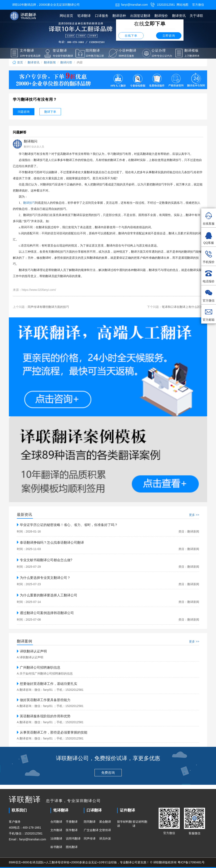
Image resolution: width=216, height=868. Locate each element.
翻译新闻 (50, 62)
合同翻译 (56, 822)
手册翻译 (72, 822)
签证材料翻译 (140, 824)
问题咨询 (24, 112)
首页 (18, 62)
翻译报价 (161, 16)
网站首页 (66, 16)
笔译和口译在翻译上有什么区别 (182, 307)
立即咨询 (169, 36)
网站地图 (182, 5)
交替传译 (105, 830)
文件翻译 (56, 830)
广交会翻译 (91, 830)
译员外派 (105, 838)
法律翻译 (56, 838)
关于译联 (196, 16)
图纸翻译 (72, 847)
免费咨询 (108, 773)
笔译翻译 (84, 16)
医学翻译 (72, 830)
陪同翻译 (90, 822)
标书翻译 (56, 847)
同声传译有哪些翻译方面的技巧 (48, 307)
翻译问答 (66, 62)
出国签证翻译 (140, 16)
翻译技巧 (29, 203)
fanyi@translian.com (132, 5)
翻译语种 (119, 16)
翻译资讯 (179, 16)
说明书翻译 (73, 838)
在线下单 (131, 36)
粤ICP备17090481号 (191, 862)
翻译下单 (50, 112)
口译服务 (102, 16)
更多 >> (194, 515)
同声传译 (90, 838)
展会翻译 (105, 822)
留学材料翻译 (124, 824)
